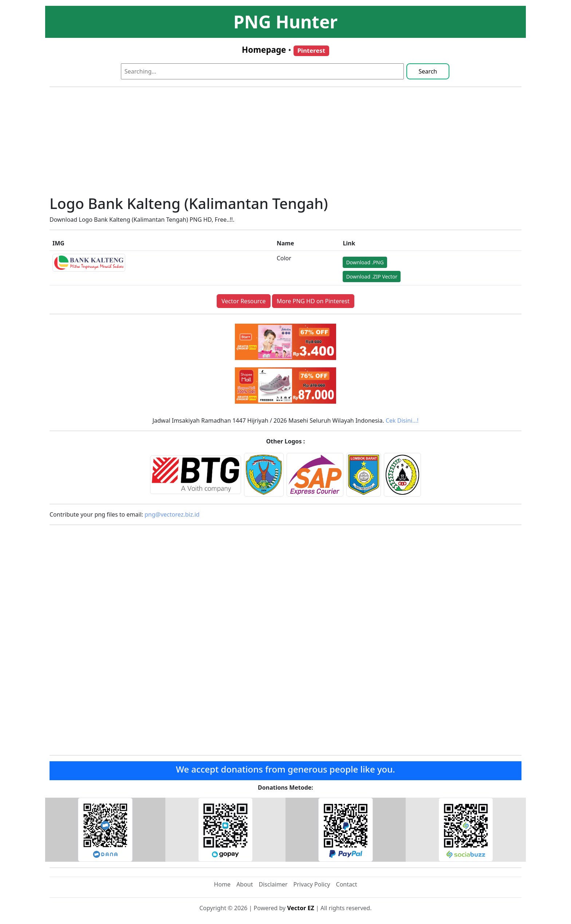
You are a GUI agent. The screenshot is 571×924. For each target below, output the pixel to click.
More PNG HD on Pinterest (313, 301)
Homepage (264, 50)
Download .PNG (365, 262)
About (245, 884)
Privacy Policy (312, 884)
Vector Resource (243, 301)
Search (428, 71)
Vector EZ (300, 908)
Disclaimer (273, 884)
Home (223, 884)
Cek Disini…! (402, 420)
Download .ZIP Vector (372, 277)
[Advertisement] (285, 144)
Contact (347, 884)
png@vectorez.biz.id (172, 514)
